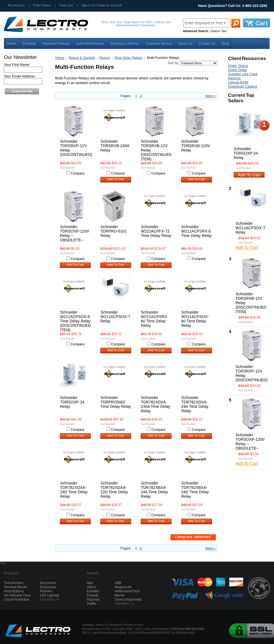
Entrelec (93, 591)
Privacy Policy (134, 625)
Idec (90, 583)
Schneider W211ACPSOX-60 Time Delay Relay (195, 319)
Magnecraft (123, 587)
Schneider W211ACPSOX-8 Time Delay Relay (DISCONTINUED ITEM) (75, 321)
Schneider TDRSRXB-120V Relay (196, 146)
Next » (210, 96)
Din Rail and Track (17, 595)
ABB (118, 583)
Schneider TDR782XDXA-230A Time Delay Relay (156, 404)
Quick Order (238, 70)
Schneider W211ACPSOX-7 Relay (115, 317)
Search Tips (219, 31)
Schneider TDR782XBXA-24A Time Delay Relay (154, 490)
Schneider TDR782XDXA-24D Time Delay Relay (74, 490)
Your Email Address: (20, 76)
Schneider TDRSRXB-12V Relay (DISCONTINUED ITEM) (251, 303)
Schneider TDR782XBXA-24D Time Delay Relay (195, 490)
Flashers (46, 591)
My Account (16, 5)
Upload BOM (238, 82)
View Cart (66, 5)
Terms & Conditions (109, 625)
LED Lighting (49, 595)
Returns (234, 78)
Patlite (91, 604)
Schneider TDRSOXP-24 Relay (72, 402)
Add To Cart (116, 179)
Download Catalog (243, 86)
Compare (77, 173)
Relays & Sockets (82, 58)
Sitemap (87, 625)
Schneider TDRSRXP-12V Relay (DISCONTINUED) (76, 148)
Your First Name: (17, 65)
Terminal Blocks (15, 587)
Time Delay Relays (128, 58)
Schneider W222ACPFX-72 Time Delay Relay (156, 231)
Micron (120, 595)
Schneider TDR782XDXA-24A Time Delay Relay (195, 404)
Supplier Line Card (243, 74)
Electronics (48, 583)
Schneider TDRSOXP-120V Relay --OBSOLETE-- (75, 233)
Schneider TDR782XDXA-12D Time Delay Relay (114, 490)
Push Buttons (14, 591)
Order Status (42, 5)
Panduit (93, 595)
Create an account (108, 5)
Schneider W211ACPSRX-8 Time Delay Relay (197, 231)
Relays (105, 58)
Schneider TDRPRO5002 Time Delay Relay (116, 402)
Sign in (86, 5)
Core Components (128, 599)
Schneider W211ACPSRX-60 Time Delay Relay (155, 319)
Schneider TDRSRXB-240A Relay (115, 146)
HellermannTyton (127, 591)
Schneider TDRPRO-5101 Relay (114, 231)
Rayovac (93, 599)
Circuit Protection (16, 599)
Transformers (14, 583)
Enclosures (48, 587)
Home (60, 58)
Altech (91, 587)
